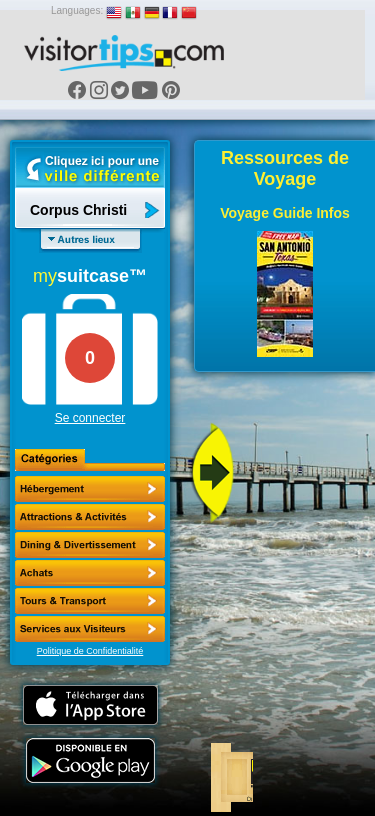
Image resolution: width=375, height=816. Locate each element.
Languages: (77, 10)
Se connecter (90, 418)
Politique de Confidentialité (90, 651)
